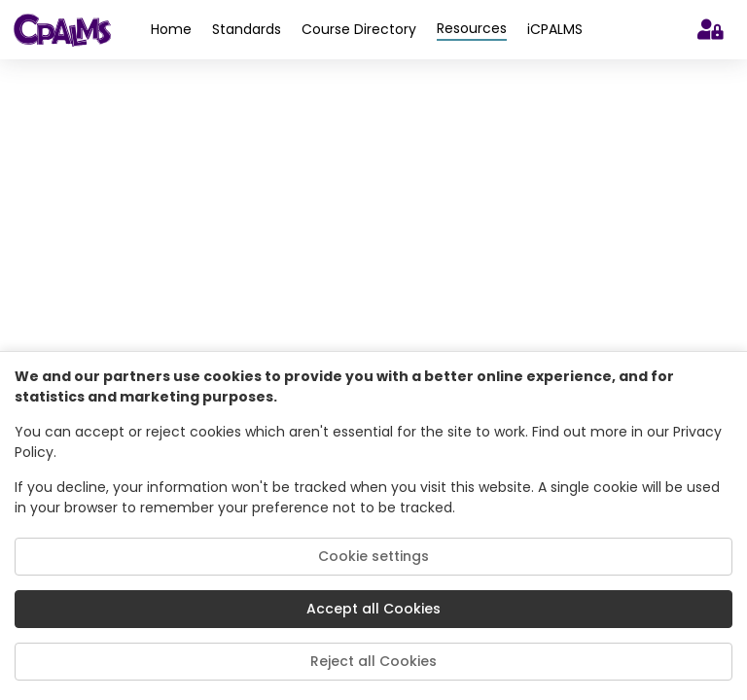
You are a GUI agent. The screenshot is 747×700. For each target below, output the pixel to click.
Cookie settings (373, 556)
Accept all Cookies (373, 609)
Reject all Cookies (373, 661)
